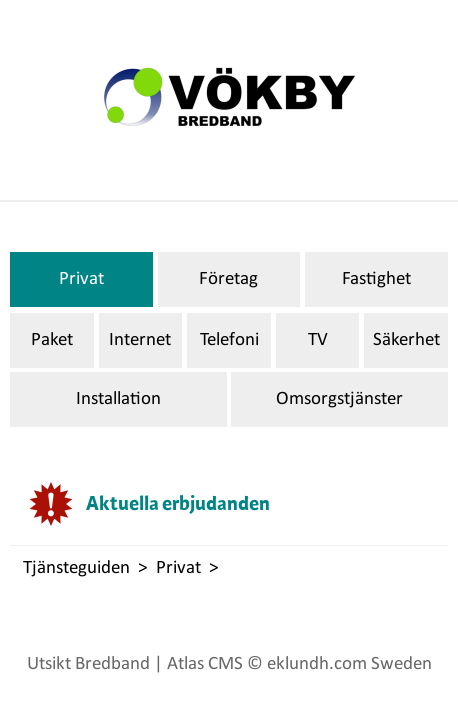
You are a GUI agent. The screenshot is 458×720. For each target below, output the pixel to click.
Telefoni (229, 340)
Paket (52, 340)
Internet (140, 340)
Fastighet (376, 279)
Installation (118, 399)
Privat (81, 279)
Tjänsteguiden (76, 568)
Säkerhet (406, 340)
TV (318, 340)
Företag (228, 279)
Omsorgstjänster (339, 399)
